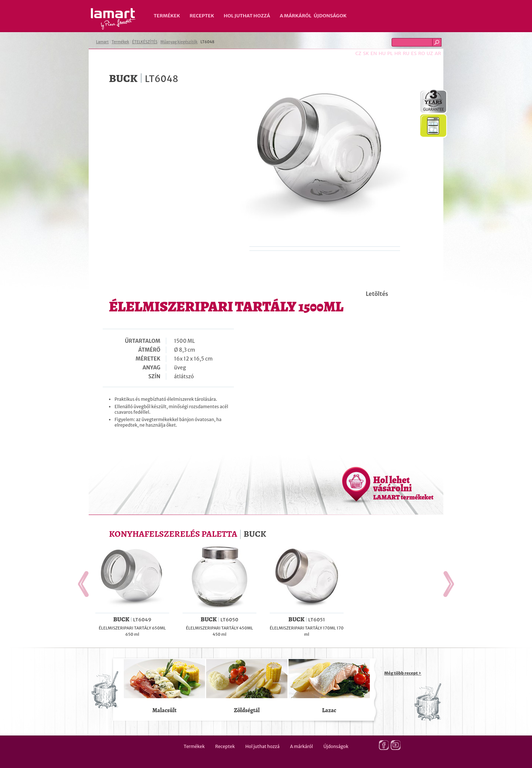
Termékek (167, 16)
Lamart (113, 19)
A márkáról (296, 16)
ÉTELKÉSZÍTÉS (145, 42)
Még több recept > (403, 673)
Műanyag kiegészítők (179, 42)
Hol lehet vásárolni (403, 488)
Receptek (202, 16)
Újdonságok (330, 16)
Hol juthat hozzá (247, 16)
